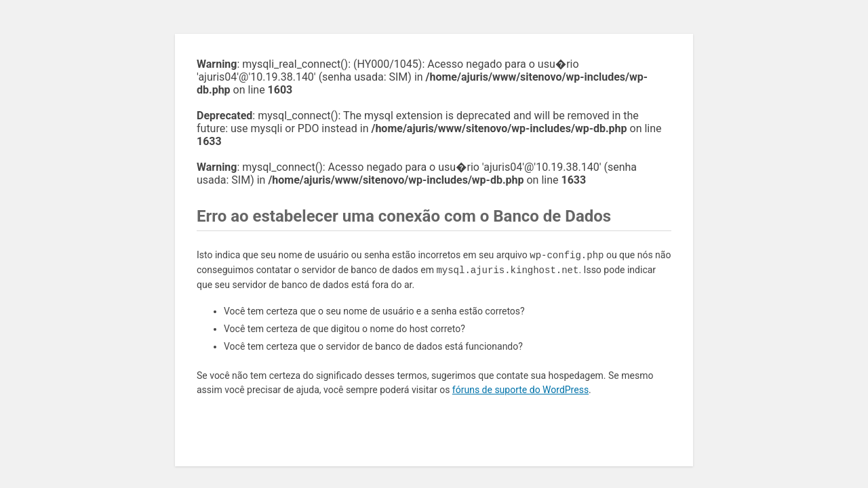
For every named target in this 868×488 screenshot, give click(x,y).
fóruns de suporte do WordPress (520, 390)
